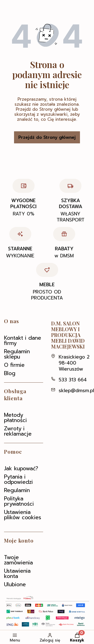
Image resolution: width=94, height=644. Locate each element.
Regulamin (17, 490)
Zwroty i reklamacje (18, 431)
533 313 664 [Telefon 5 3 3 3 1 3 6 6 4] (73, 380)
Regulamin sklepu (17, 354)
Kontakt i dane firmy (23, 341)
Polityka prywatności (19, 501)
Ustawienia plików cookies (23, 515)
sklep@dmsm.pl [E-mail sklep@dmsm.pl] (76, 391)
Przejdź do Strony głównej (47, 137)
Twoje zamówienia (18, 560)
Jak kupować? (21, 469)
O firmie (14, 365)
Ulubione (15, 584)
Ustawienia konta (17, 574)
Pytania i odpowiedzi (18, 479)
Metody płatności (15, 418)
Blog (10, 373)
